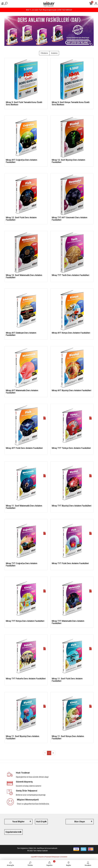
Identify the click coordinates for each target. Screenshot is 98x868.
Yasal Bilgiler (18, 822)
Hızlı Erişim (41, 822)
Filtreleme (44, 53)
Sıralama (54, 53)
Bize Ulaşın (80, 822)
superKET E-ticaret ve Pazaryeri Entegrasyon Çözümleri (49, 857)
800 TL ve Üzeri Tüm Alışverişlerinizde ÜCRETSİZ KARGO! (49, 10)
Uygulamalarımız (13, 832)
